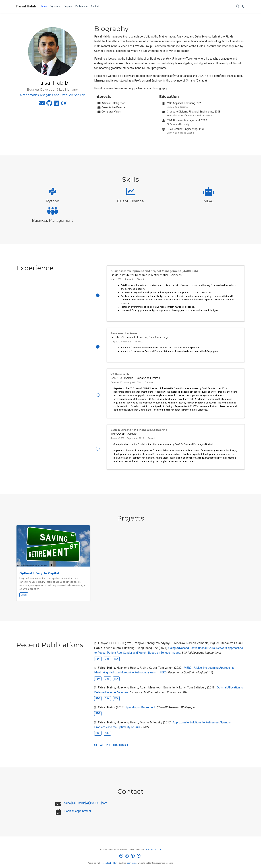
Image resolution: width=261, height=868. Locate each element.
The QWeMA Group (124, 436)
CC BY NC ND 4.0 (153, 853)
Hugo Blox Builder (109, 866)
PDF (98, 662)
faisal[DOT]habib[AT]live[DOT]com (86, 806)
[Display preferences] (243, 6)
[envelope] (42, 104)
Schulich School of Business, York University (139, 338)
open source (132, 866)
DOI (116, 662)
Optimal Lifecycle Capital (39, 577)
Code (24, 598)
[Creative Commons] (131, 860)
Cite (107, 662)
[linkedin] (56, 104)
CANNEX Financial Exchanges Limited (135, 380)
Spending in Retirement (140, 711)
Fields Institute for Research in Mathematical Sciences (146, 275)
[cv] (64, 104)
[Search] (238, 6)
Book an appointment (78, 814)
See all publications (111, 749)
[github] (49, 104)
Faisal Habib (26, 6)
